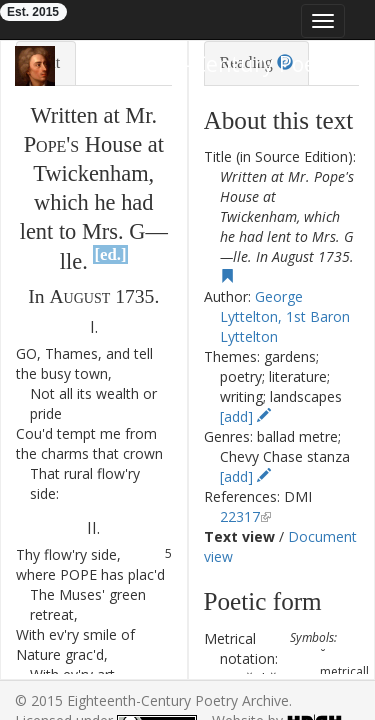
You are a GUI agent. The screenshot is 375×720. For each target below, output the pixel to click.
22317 (240, 516)
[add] (245, 416)
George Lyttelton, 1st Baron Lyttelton (285, 316)
